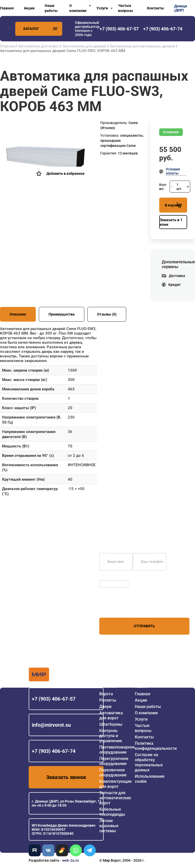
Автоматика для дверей (84, 46)
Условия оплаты (173, 171)
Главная (7, 8)
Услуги (102, 8)
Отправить (144, 626)
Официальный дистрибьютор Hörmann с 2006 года (87, 29)
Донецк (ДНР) (181, 8)
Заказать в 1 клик (171, 222)
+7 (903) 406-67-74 (54, 751)
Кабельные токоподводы (112, 812)
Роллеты (108, 700)
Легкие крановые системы (109, 826)
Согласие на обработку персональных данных (149, 762)
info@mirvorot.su (51, 725)
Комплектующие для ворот (116, 784)
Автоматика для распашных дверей (142, 46)
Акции (29, 8)
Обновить (109, 578)
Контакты (156, 8)
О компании (78, 8)
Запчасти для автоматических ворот (115, 798)
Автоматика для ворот (39, 46)
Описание (18, 314)
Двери (105, 707)
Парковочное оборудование (113, 772)
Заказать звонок (66, 777)
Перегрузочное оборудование (114, 761)
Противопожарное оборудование (117, 750)
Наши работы (51, 8)
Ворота (106, 694)
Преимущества (62, 314)
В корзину (173, 205)
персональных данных (118, 608)
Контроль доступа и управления (111, 736)
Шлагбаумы (111, 724)
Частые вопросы (126, 8)
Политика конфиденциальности (156, 746)
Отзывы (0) (107, 314)
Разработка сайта (44, 860)
